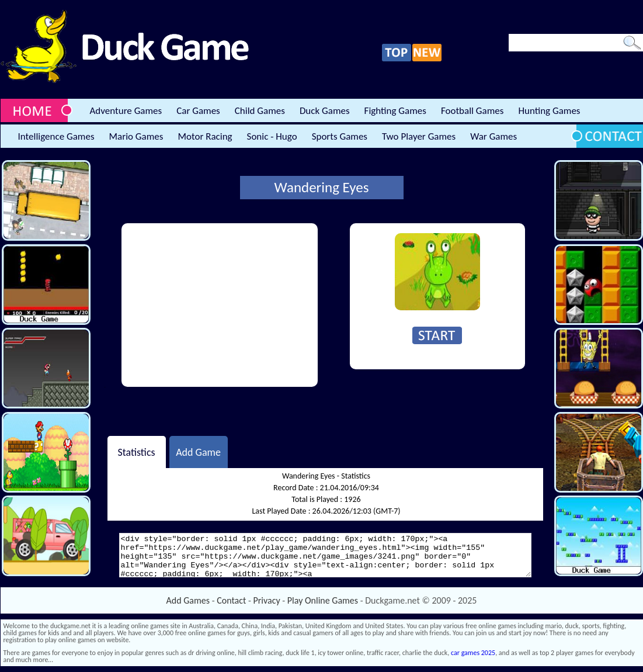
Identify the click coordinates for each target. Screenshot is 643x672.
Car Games (198, 111)
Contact (231, 600)
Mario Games (136, 136)
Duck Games (325, 111)
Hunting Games (549, 111)
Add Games (188, 600)
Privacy (267, 600)
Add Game (198, 452)
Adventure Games (126, 111)
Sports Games (340, 136)
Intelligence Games (56, 136)
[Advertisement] (220, 305)
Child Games (260, 111)
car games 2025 (473, 653)
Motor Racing (205, 136)
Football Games (472, 111)
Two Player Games (419, 136)
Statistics (136, 452)
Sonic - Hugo (272, 136)
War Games (493, 136)
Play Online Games (323, 600)
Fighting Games (395, 111)
